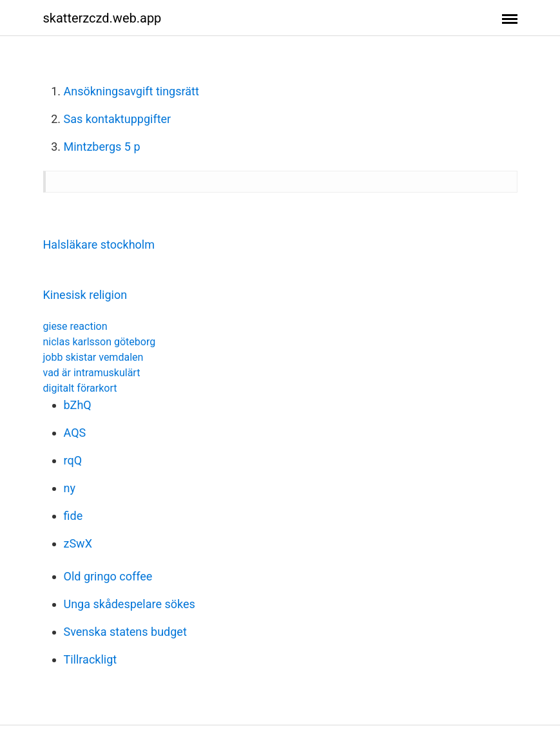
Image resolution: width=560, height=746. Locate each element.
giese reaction (75, 326)
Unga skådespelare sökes (130, 604)
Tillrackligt (91, 659)
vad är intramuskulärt (92, 373)
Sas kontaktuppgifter (118, 119)
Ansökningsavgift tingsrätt (131, 91)
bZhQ (78, 405)
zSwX (78, 543)
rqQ (73, 460)
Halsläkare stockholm (99, 244)
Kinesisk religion (85, 295)
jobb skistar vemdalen (93, 357)
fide (73, 516)
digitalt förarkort (80, 388)
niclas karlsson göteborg (100, 342)
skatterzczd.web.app (102, 18)
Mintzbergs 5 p (102, 147)
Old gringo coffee (108, 576)
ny (70, 488)
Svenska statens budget (125, 632)
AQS (75, 433)
